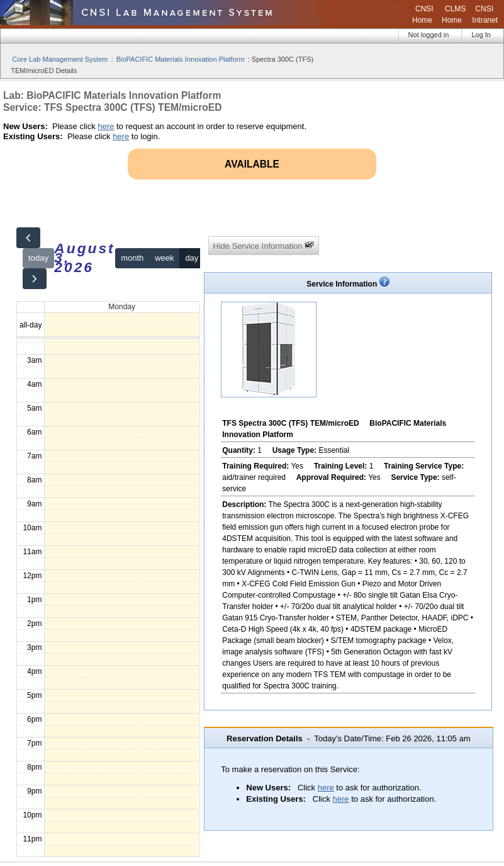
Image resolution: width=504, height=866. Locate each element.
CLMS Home (454, 14)
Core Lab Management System (60, 59)
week (164, 258)
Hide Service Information (263, 245)
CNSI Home (423, 14)
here (106, 126)
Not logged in (429, 35)
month (132, 258)
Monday (122, 307)
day (192, 258)
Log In (481, 35)
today (38, 258)
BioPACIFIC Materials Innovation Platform (181, 59)
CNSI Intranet (485, 14)
